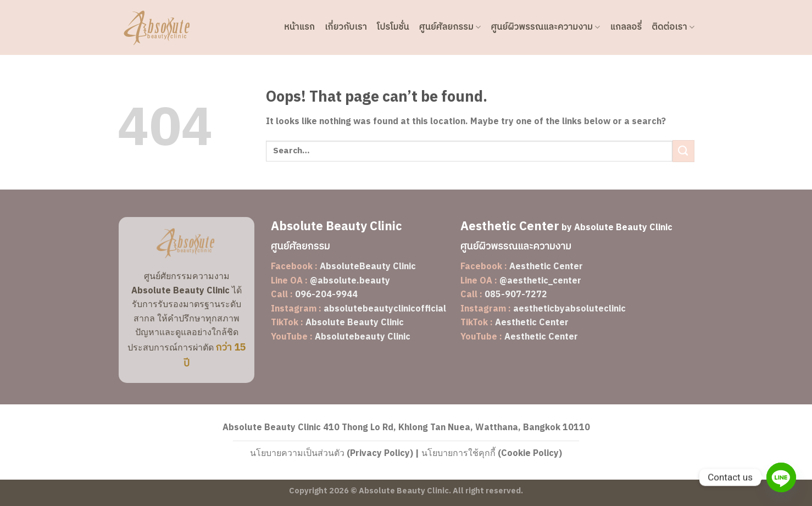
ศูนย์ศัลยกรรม (450, 27)
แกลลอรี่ (626, 27)
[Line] (781, 477)
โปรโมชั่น (393, 27)
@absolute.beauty (350, 281)
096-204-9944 (326, 295)
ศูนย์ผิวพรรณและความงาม (545, 27)
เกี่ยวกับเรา (346, 27)
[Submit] (683, 151)
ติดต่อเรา (673, 27)
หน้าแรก (299, 27)
